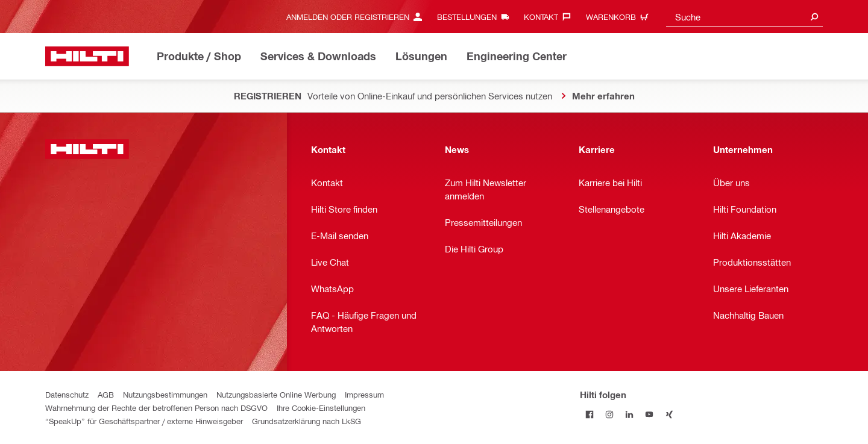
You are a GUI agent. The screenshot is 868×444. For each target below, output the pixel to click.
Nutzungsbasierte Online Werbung (276, 394)
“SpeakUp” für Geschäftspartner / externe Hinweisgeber (144, 421)
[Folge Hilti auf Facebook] (590, 414)
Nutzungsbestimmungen (165, 394)
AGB (106, 394)
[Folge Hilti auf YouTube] (649, 414)
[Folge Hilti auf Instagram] (610, 414)
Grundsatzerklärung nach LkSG (307, 421)
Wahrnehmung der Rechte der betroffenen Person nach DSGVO (156, 408)
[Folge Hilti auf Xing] (669, 414)
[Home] (87, 56)
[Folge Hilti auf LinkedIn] (630, 414)
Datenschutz (67, 394)
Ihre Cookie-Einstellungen (321, 408)
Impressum (364, 394)
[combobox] (744, 17)
